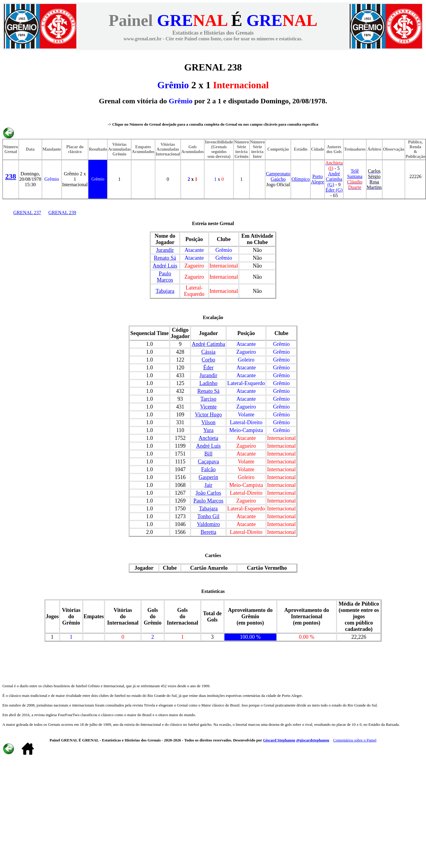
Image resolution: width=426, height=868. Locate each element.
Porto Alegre (318, 179)
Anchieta (208, 438)
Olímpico (300, 179)
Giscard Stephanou (279, 740)
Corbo (208, 360)
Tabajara (165, 291)
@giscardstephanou (313, 740)
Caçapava (208, 462)
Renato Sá (165, 258)
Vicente (208, 407)
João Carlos (208, 493)
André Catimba (208, 344)
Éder (208, 368)
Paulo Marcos (165, 277)
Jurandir (165, 250)
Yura (208, 430)
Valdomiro (208, 524)
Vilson (208, 422)
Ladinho (208, 383)
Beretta (208, 532)
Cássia (208, 352)
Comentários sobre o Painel (355, 740)
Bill (208, 454)
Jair (208, 485)
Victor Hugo (208, 415)
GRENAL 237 (27, 213)
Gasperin (208, 477)
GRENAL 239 (62, 213)
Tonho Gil (208, 516)
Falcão (208, 469)
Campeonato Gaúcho (278, 176)
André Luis (165, 266)
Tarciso (208, 399)
